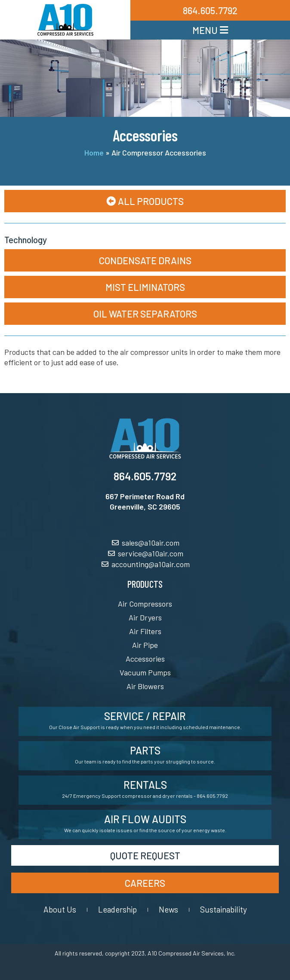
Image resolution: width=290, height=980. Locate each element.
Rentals (145, 785)
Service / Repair (145, 716)
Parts (145, 750)
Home (94, 153)
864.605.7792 (145, 476)
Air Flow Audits (145, 819)
